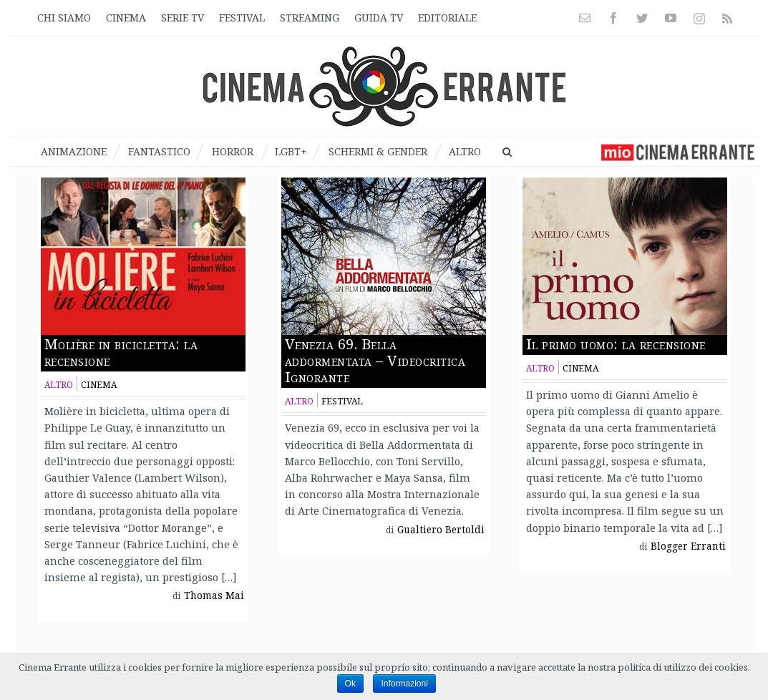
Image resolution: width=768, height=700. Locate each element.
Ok (350, 684)
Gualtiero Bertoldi (441, 530)
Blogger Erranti (688, 546)
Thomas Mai (214, 596)
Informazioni (404, 684)
